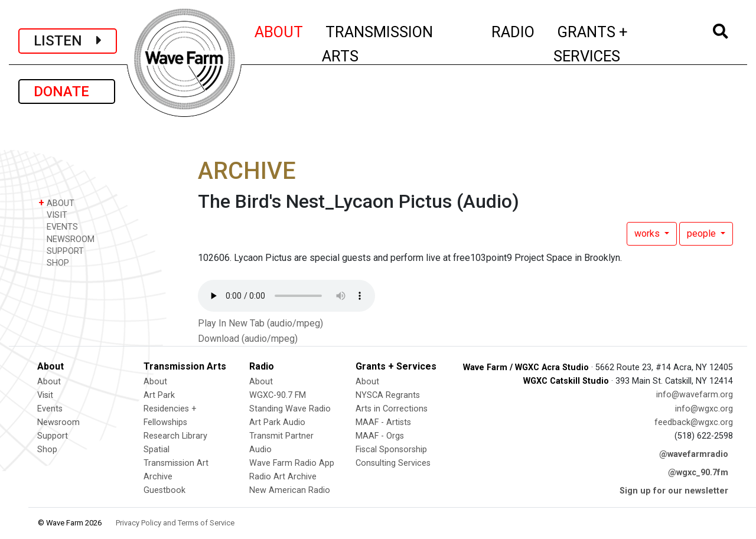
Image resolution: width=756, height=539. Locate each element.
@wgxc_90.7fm (698, 473)
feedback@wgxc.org (694, 422)
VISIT (53, 215)
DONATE (67, 92)
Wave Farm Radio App (292, 463)
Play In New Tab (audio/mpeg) (260, 323)
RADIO (514, 30)
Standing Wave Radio (290, 409)
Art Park (159, 395)
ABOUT (279, 30)
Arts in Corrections (392, 409)
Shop (47, 450)
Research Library (175, 436)
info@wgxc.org (704, 409)
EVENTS (58, 226)
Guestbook (164, 490)
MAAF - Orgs (380, 436)
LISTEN (68, 41)
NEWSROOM (66, 239)
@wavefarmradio (694, 454)
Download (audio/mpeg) (248, 339)
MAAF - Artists (383, 422)
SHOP (54, 262)
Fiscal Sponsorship (391, 450)
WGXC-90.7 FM (278, 395)
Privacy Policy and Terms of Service (175, 523)
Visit (45, 395)
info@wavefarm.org (695, 395)
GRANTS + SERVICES (617, 44)
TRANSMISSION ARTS (377, 44)
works (648, 233)
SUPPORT (61, 251)
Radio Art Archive (283, 477)
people (703, 233)
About (49, 382)
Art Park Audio (277, 422)
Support (53, 436)
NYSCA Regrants (388, 395)
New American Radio (290, 490)
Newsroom (58, 422)
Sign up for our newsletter (674, 491)
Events (50, 409)
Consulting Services (393, 463)
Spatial (157, 450)
